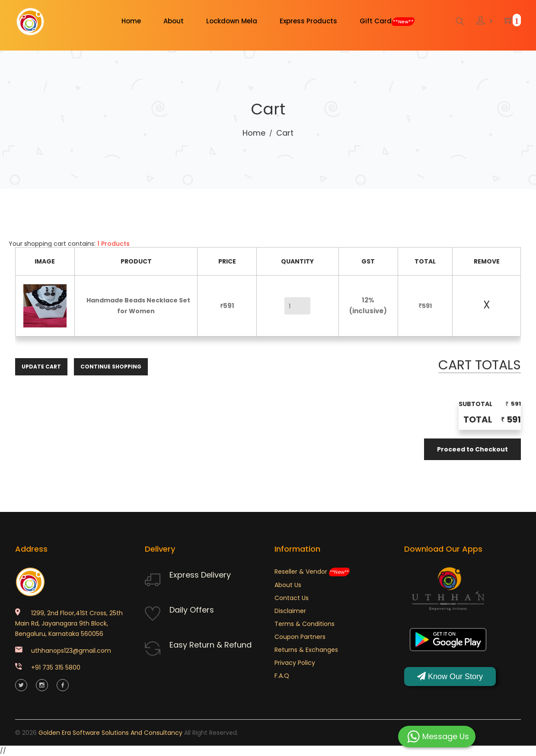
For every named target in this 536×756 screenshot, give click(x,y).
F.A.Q (282, 676)
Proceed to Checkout (472, 449)
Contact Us (292, 598)
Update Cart (41, 367)
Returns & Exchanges (306, 650)
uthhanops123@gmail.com (71, 651)
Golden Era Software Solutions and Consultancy (110, 733)
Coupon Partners (300, 637)
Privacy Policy (295, 663)
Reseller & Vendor (312, 572)
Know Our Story (450, 676)
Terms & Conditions (305, 624)
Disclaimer (290, 611)
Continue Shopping (111, 367)
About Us (288, 585)
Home (254, 133)
